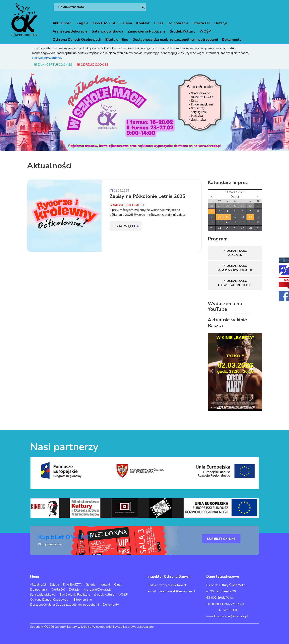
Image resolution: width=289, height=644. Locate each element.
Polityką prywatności (47, 58)
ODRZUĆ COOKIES (93, 65)
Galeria (126, 23)
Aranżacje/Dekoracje (70, 31)
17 (219, 223)
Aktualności (62, 23)
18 (227, 223)
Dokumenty (232, 40)
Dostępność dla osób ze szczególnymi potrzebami (175, 40)
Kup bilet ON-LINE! (65, 537)
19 (235, 223)
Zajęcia (82, 23)
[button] (22, 110)
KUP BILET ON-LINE (221, 539)
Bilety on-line (117, 40)
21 (250, 223)
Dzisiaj (235, 197)
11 (227, 217)
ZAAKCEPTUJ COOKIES (53, 65)
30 (242, 206)
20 (242, 223)
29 (235, 206)
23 (212, 228)
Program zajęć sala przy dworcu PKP (235, 268)
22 (258, 223)
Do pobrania (178, 23)
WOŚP (205, 31)
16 (212, 223)
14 (250, 217)
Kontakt (143, 23)
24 (219, 228)
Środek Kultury (183, 31)
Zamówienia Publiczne (147, 31)
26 (212, 206)
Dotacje (221, 23)
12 (235, 217)
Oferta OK (201, 23)
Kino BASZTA (104, 23)
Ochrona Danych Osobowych (77, 40)
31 (250, 206)
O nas (159, 23)
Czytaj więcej (126, 226)
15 (258, 217)
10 (219, 217)
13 (242, 217)
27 (219, 206)
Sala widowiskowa (107, 31)
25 (227, 228)
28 (227, 206)
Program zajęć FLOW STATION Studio (235, 283)
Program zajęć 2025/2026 (235, 253)
